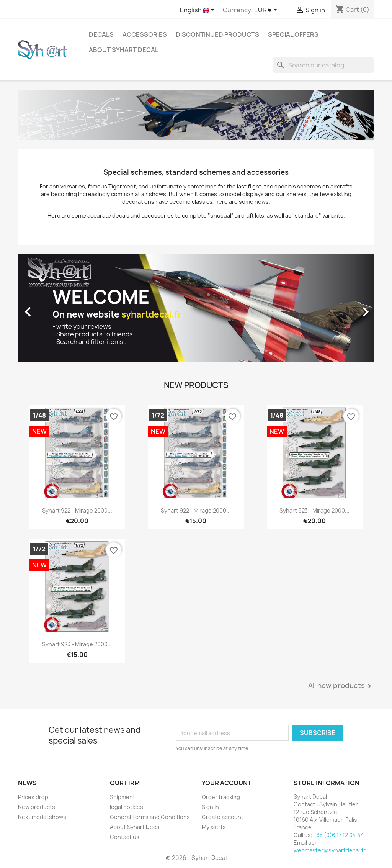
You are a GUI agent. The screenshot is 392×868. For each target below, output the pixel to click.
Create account (223, 817)
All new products (341, 686)
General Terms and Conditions (150, 817)
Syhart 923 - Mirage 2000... (314, 510)
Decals (101, 34)
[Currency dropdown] (267, 10)
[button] (45, 308)
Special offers (293, 34)
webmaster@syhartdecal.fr (330, 850)
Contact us (125, 837)
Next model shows (42, 817)
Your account (227, 783)
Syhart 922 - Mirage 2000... (77, 510)
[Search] (323, 65)
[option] (196, 308)
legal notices (127, 807)
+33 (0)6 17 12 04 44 (339, 835)
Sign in (210, 807)
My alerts (214, 827)
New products (37, 807)
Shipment (122, 797)
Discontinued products (217, 34)
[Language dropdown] (198, 10)
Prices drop (33, 797)
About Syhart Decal (124, 50)
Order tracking (221, 797)
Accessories (145, 34)
